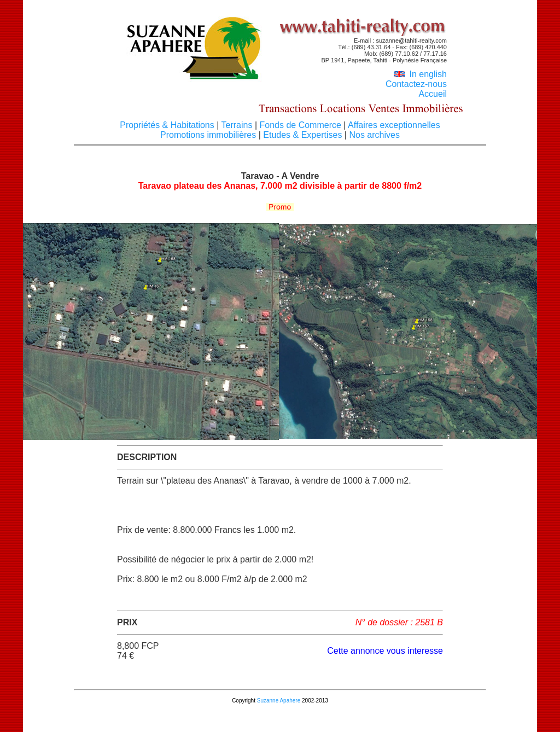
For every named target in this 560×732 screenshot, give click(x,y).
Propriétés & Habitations (168, 125)
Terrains (237, 125)
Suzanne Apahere (279, 701)
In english (420, 74)
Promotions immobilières (209, 135)
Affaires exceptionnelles (393, 125)
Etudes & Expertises (303, 135)
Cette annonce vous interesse (385, 651)
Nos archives (373, 135)
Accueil (433, 94)
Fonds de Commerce (300, 125)
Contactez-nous (416, 84)
